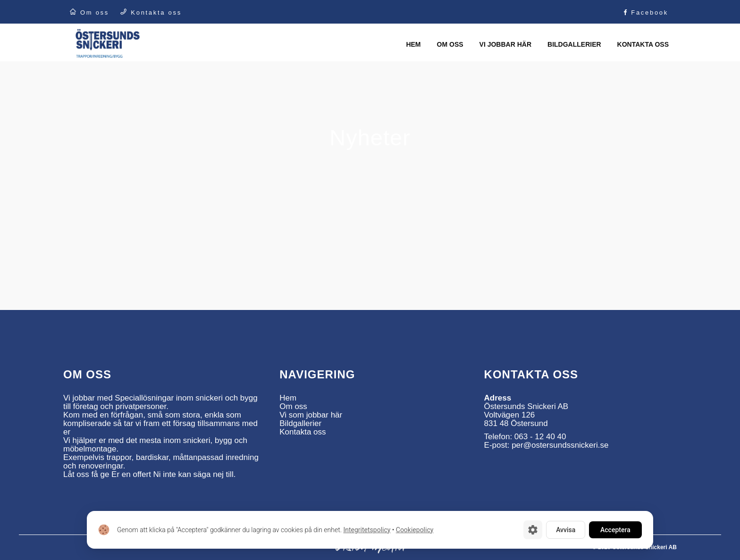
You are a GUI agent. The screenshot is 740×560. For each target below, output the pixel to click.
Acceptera (615, 530)
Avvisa (566, 530)
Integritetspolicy (367, 530)
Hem (288, 398)
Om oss (293, 406)
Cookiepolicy (415, 530)
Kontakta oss (303, 432)
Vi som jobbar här (311, 415)
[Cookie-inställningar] (533, 530)
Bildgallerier (300, 423)
